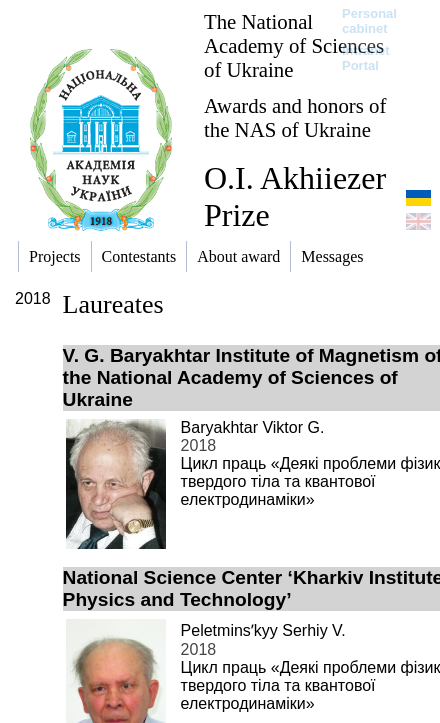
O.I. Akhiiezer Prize (295, 196)
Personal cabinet (369, 21)
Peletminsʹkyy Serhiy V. (263, 630)
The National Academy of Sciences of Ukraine (294, 45)
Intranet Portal (366, 58)
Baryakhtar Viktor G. (253, 427)
